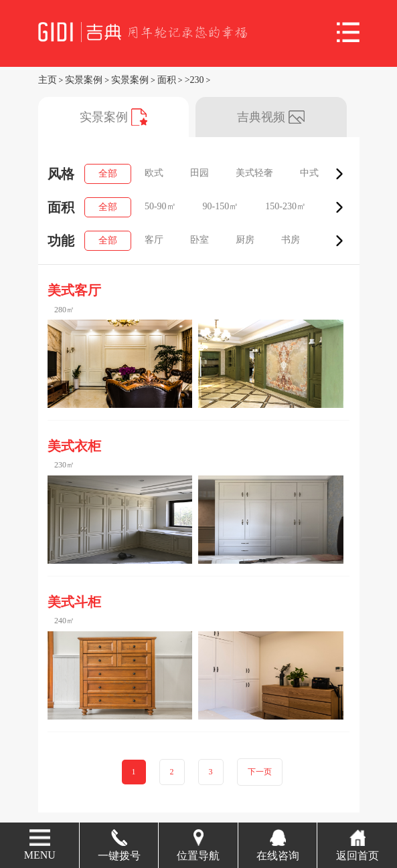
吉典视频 (271, 117)
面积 (167, 80)
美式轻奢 (254, 173)
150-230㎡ (286, 206)
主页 (48, 80)
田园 (200, 173)
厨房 (245, 240)
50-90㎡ (160, 206)
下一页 (260, 772)
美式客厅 (74, 290)
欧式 (154, 173)
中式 (309, 173)
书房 (291, 240)
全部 (108, 174)
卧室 (200, 240)
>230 (194, 80)
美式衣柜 (74, 446)
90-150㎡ (221, 206)
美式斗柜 (74, 602)
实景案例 (84, 80)
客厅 (154, 240)
